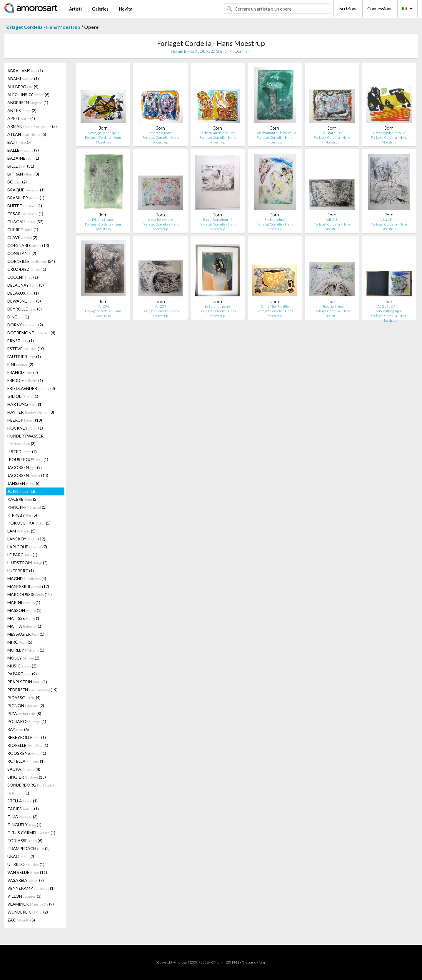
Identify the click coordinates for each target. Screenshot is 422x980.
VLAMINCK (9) (31, 904)
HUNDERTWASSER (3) (25, 440)
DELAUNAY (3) (26, 285)
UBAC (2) (21, 856)
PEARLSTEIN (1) (27, 682)
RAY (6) (18, 729)
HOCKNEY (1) (25, 428)
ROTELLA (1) (26, 761)
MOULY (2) (23, 658)
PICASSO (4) (24, 698)
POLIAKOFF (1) (27, 721)
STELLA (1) (22, 801)
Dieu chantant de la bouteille (275, 133)
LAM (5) (21, 531)
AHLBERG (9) (23, 87)
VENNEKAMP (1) (31, 888)
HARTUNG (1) (25, 404)
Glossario (249, 962)
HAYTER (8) (31, 412)
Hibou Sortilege (332, 306)
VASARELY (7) (26, 880)
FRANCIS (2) (23, 372)
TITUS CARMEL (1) (31, 833)
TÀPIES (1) (23, 809)
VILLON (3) (24, 896)
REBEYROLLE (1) (27, 737)
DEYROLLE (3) (25, 309)
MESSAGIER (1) (26, 634)
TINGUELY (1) (24, 825)
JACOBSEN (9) (25, 467)
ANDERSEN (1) (28, 102)
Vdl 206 (103, 306)
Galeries (100, 9)
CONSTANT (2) (22, 253)
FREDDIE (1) (25, 380)
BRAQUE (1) (26, 190)
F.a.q (262, 962)
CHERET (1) (23, 229)
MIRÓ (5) (20, 642)
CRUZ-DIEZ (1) (27, 269)
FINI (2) (20, 364)
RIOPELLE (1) (28, 745)
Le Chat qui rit (332, 133)
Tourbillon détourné (217, 219)
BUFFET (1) (25, 206)
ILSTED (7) (22, 451)
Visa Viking (389, 219)
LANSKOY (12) (26, 539)
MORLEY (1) (26, 650)
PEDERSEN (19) (32, 690)
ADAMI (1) (23, 79)
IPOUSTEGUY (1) (28, 459)
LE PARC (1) (22, 555)
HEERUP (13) (25, 420)
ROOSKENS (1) (27, 753)
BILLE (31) (21, 166)
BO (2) (17, 182)
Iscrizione (348, 9)
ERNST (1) (21, 341)
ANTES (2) (22, 110)
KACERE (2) (22, 499)
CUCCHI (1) (23, 277)
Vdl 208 (332, 219)
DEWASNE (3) (24, 301)
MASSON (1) (24, 610)
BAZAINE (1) (23, 158)
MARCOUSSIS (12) (30, 594)
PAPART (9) (22, 674)
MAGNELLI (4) (27, 579)
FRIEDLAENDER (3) (31, 388)
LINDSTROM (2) (27, 563)
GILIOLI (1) (23, 396)
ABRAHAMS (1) (25, 71)
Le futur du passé (218, 306)
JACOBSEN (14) (28, 475)
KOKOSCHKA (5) (29, 523)
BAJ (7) (19, 142)
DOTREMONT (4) (31, 333)
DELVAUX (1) (23, 293)
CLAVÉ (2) (22, 237)
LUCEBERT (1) (21, 571)
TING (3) (22, 817)
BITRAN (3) (23, 174)
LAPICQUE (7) (27, 547)
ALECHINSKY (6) (28, 95)
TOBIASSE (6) (25, 840)
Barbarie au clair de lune (217, 133)
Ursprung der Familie (389, 133)
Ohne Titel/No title (275, 306)
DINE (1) (18, 317)
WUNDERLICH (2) (28, 912)
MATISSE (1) (24, 618)
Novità (126, 9)
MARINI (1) (24, 602)
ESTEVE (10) (26, 349)
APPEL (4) (21, 118)
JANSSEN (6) (24, 483)
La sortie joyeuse (161, 219)
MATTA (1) (24, 626)
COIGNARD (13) (28, 245)
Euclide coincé (275, 219)
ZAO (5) (21, 920)
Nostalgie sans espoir (103, 133)
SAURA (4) (24, 769)
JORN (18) (22, 491)
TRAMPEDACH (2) (29, 848)
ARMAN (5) (32, 126)
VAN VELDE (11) (27, 872)
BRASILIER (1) (26, 198)
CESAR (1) (25, 214)
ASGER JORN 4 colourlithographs (389, 309)
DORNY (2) (25, 325)
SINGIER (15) (27, 777)
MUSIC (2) (22, 666)
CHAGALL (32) (25, 222)
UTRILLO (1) (26, 864)
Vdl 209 (160, 306)
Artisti (75, 9)
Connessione (380, 9)
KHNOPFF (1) (27, 507)
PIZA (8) (24, 713)
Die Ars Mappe (103, 219)
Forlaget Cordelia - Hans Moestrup (42, 27)
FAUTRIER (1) (24, 357)
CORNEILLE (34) (31, 261)
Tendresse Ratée (160, 133)
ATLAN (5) (27, 134)
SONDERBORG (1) (31, 789)
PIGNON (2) (26, 706)
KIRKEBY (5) (22, 515)
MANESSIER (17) (28, 586)
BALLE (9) (23, 150)
